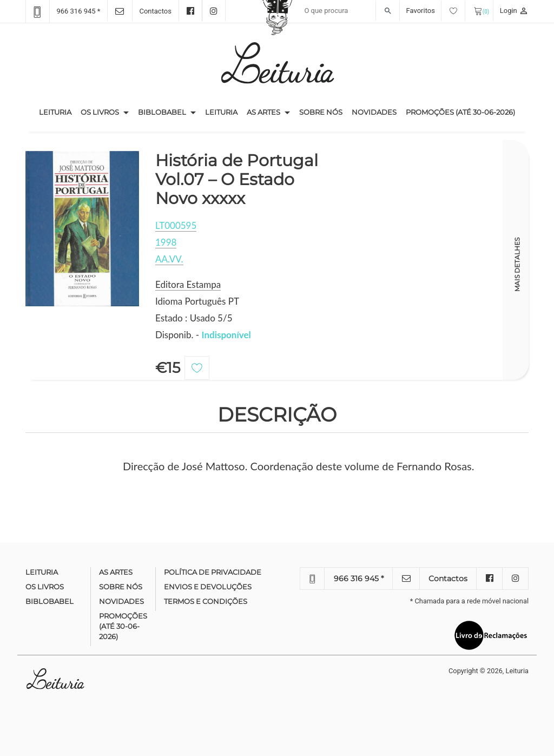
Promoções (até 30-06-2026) (460, 112)
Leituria (58, 111)
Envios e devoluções (208, 587)
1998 (166, 242)
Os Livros (100, 112)
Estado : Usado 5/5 (194, 318)
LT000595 (176, 225)
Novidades (374, 112)
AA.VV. (169, 259)
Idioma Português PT (197, 301)
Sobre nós (321, 112)
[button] (126, 113)
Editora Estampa (188, 284)
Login (514, 11)
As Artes (263, 112)
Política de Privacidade (213, 572)
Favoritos (436, 11)
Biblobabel (162, 112)
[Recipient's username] (349, 11)
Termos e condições (206, 601)
